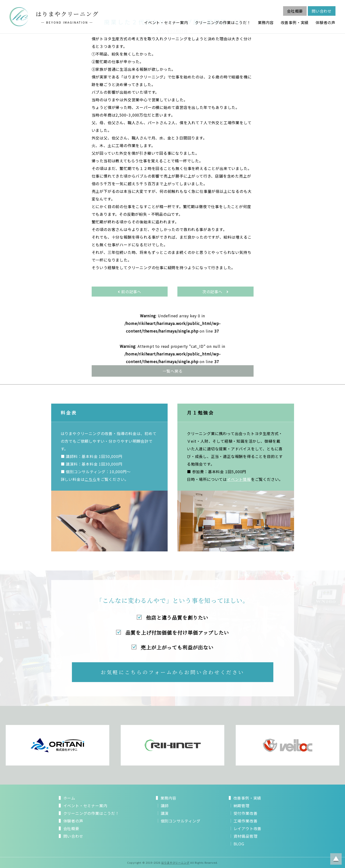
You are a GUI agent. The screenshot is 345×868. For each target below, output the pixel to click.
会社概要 (295, 11)
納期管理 (242, 806)
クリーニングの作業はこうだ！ (223, 22)
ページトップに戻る (336, 859)
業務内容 (266, 22)
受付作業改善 (246, 813)
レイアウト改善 (248, 828)
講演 (165, 813)
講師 (165, 806)
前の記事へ (130, 292)
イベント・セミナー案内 (166, 22)
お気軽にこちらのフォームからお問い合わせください (172, 672)
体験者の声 (325, 22)
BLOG (239, 844)
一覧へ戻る (173, 371)
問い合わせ (322, 11)
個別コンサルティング (181, 821)
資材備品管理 (246, 836)
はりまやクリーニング (175, 863)
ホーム (69, 798)
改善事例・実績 (295, 22)
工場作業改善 (246, 821)
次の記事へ (215, 292)
